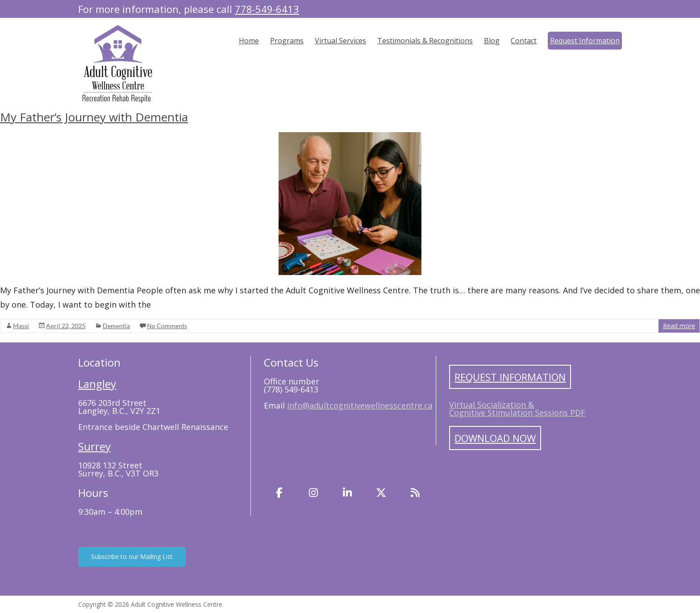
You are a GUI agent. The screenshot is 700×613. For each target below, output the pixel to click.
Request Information (585, 41)
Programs (287, 41)
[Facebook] (279, 493)
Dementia (116, 326)
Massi (21, 326)
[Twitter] (381, 493)
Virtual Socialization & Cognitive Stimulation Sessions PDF (517, 409)
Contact (524, 41)
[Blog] (415, 493)
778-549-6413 (267, 9)
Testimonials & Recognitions (425, 41)
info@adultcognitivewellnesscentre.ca (360, 405)
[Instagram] (313, 493)
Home (249, 41)
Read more (679, 326)
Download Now (495, 438)
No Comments (167, 326)
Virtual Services (340, 41)
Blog (492, 41)
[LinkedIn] (347, 493)
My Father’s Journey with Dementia (94, 117)
